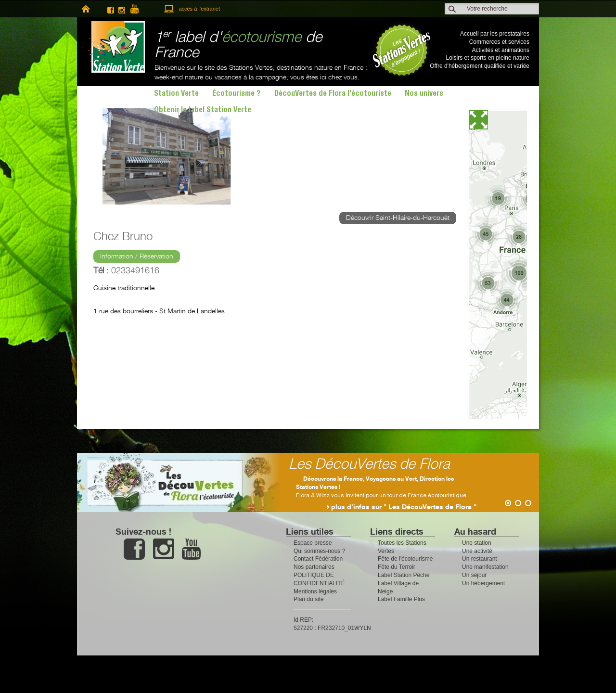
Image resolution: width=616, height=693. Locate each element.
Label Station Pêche (404, 575)
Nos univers (424, 94)
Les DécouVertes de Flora (369, 465)
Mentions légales (315, 591)
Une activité (477, 551)
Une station (477, 543)
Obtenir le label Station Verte (203, 111)
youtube (139, 9)
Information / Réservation (137, 257)
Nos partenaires (314, 567)
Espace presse (313, 543)
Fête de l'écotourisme (405, 559)
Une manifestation (485, 567)
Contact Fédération (318, 559)
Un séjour (474, 575)
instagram (122, 9)
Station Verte (113, 47)
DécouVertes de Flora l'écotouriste (333, 94)
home (85, 9)
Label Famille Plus (401, 599)
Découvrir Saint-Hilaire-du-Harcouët (398, 218)
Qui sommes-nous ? (319, 551)
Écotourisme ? (236, 94)
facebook (111, 9)
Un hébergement (483, 583)
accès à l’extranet (199, 9)
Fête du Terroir (397, 567)
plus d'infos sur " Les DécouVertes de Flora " (404, 507)
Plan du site (309, 599)
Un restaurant (480, 559)
